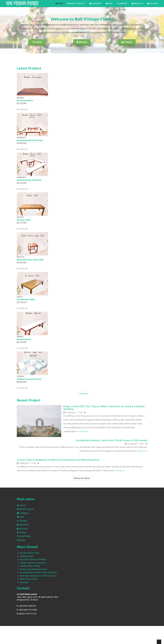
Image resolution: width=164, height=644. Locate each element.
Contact (122, 3)
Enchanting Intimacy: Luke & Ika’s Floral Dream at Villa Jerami (112, 440)
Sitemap (21, 540)
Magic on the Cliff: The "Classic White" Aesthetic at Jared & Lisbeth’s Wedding (104, 408)
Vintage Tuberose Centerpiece (33, 563)
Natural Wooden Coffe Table (30, 260)
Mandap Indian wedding (30, 566)
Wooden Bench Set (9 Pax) (29, 180)
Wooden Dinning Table (30, 553)
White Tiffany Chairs (29, 579)
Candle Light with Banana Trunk (33, 569)
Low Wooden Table (26, 300)
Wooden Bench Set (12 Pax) (30, 140)
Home (59, 3)
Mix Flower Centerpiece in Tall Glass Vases (38, 576)
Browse (82, 42)
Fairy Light (24, 582)
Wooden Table (24, 220)
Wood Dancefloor (25, 101)
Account (153, 3)
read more (83, 431)
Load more (83, 394)
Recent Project (76, 3)
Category (95, 3)
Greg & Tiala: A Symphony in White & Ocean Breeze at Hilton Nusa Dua (58, 460)
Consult (127, 42)
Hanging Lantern (27, 556)
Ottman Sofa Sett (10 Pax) (29, 379)
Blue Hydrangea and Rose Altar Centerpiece (39, 572)
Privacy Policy (24, 536)
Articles (22, 532)
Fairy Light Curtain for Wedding (33, 559)
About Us (137, 3)
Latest (37, 42)
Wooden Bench (24, 339)
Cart (109, 3)
